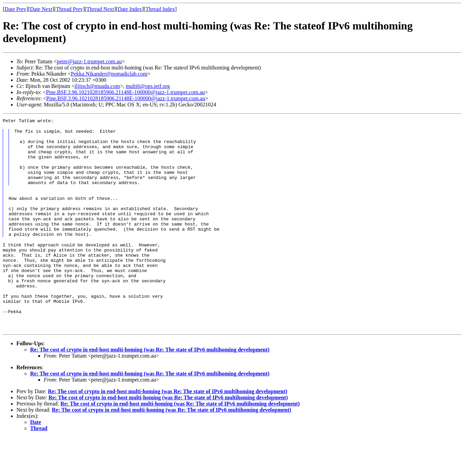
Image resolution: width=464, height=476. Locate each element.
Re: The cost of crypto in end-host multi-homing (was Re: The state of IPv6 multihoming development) (150, 389)
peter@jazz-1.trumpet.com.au (89, 61)
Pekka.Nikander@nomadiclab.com (109, 74)
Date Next (41, 9)
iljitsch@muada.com (97, 86)
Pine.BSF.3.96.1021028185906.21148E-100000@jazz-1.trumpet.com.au (125, 92)
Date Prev (15, 9)
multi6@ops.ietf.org (148, 86)
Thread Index (160, 9)
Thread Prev (69, 9)
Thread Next (100, 9)
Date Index (130, 9)
